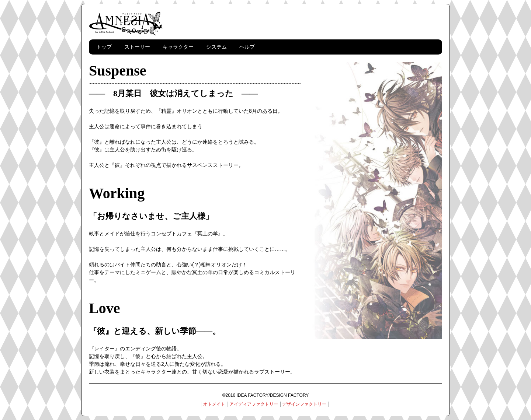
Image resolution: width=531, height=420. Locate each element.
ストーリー (137, 47)
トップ (104, 47)
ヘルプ (247, 47)
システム (216, 47)
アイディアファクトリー (254, 404)
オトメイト (214, 404)
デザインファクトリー (304, 404)
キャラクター (178, 47)
